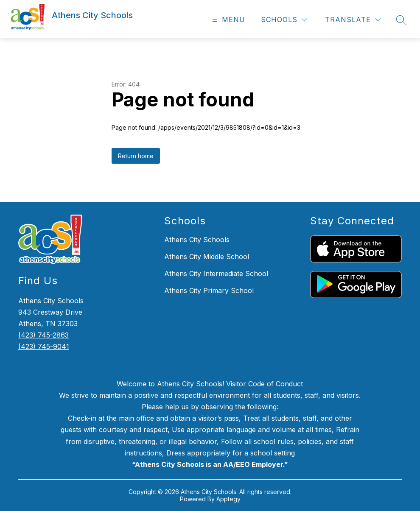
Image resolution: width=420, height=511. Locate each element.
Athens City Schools (197, 240)
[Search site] (401, 20)
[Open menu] (228, 20)
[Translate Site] (353, 20)
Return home (136, 156)
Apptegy (228, 499)
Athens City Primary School (209, 290)
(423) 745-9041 (44, 346)
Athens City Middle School (207, 257)
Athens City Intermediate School (216, 274)
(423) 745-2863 (43, 335)
